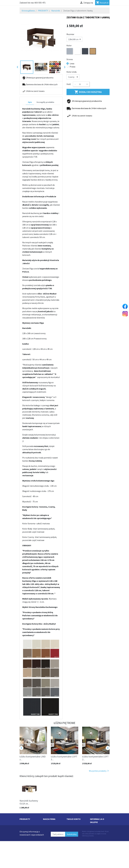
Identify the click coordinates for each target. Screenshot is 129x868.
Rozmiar (70, 34)
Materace (24, 845)
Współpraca (48, 836)
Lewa (72, 63)
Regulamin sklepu (51, 826)
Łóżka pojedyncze (27, 848)
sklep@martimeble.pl (100, 848)
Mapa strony (49, 842)
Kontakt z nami (50, 839)
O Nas (46, 845)
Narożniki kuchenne (28, 839)
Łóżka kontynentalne (29, 842)
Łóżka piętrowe (26, 836)
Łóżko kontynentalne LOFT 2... (95, 758)
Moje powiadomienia (76, 839)
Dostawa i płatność (52, 823)
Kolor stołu (72, 72)
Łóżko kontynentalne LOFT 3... (64, 758)
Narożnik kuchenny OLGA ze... (29, 802)
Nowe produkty (26, 826)
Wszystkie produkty (99, 771)
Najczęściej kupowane (29, 823)
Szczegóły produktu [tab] (45, 102)
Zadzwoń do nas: (33, 3)
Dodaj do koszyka (88, 92)
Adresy (69, 836)
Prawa (72, 67)
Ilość (69, 84)
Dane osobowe (73, 823)
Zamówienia (72, 826)
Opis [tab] (30, 102)
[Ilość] (81, 84)
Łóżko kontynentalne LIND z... (33, 758)
